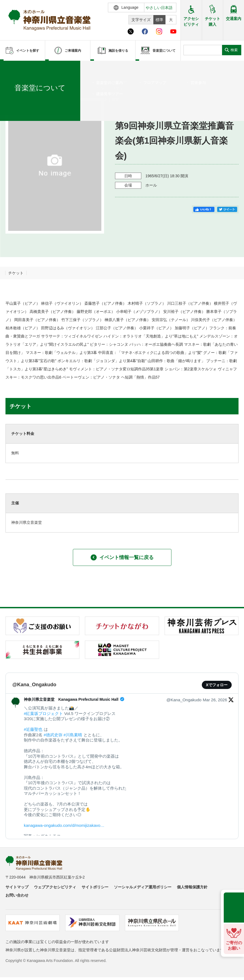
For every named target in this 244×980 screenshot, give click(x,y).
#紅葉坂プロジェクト (43, 713)
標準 (159, 20)
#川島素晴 (73, 735)
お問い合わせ (17, 895)
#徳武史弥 (53, 735)
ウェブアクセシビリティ (55, 887)
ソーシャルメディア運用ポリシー (143, 887)
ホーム (13, 68)
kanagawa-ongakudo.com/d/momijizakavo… (64, 825)
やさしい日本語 (159, 8)
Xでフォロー (217, 685)
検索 (234, 50)
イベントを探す (34, 68)
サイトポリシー (95, 887)
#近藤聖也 (33, 729)
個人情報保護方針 (192, 887)
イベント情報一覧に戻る (122, 557)
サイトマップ (17, 887)
